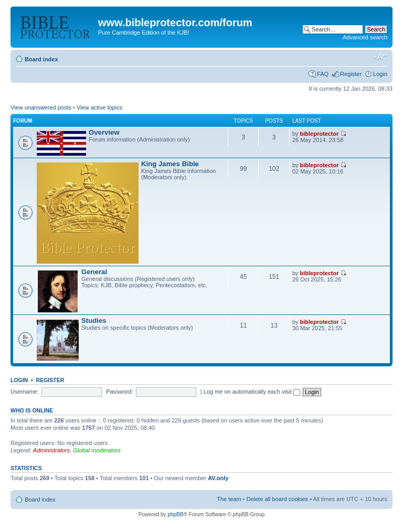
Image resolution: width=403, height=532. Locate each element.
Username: (25, 392)
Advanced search (365, 37)
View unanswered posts (41, 107)
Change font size (380, 57)
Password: (119, 392)
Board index (41, 59)
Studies (94, 321)
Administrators (51, 450)
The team (229, 499)
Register (351, 74)
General (94, 272)
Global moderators (97, 450)
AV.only (218, 478)
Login (380, 74)
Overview (104, 132)
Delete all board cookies (277, 499)
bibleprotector (320, 134)
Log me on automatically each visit (252, 392)
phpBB (175, 514)
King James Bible (170, 164)
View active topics (99, 107)
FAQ (323, 74)
